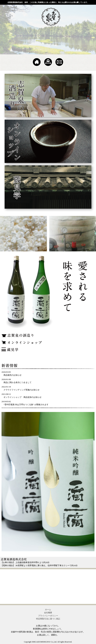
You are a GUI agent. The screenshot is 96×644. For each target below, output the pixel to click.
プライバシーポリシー (48, 616)
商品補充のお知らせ (13, 375)
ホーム (48, 610)
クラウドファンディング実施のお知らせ (22, 390)
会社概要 (48, 613)
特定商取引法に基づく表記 (48, 619)
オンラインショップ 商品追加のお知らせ (23, 397)
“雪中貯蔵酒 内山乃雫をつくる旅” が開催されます (26, 405)
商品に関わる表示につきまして (18, 382)
